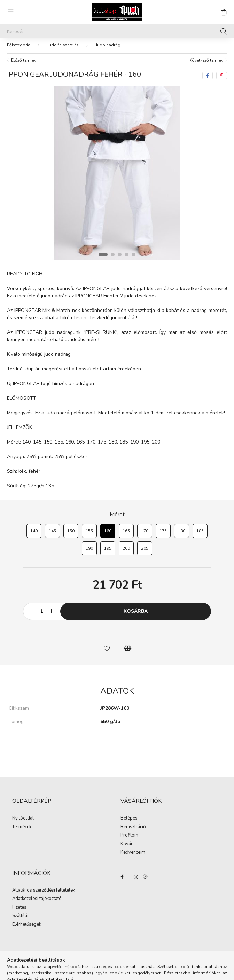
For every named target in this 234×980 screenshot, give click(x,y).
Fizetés (19, 911)
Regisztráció (133, 831)
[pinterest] (222, 79)
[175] (163, 534)
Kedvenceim (133, 856)
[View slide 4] (127, 258)
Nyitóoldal (23, 822)
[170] (145, 534)
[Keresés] (117, 31)
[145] (52, 534)
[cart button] (224, 12)
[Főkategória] (19, 48)
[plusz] (51, 615)
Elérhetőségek (27, 928)
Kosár (127, 848)
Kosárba (136, 615)
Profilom (129, 839)
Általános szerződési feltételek (44, 894)
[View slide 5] (134, 258)
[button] (107, 651)
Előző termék (24, 64)
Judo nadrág (108, 48)
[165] (126, 534)
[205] (145, 552)
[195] (108, 552)
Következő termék (206, 64)
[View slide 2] (113, 258)
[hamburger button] (10, 12)
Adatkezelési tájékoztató (37, 902)
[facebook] (208, 79)
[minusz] (32, 615)
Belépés (129, 822)
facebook (122, 880)
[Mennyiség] (42, 615)
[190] (89, 552)
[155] (89, 534)
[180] (182, 534)
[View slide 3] (120, 258)
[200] (126, 552)
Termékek (22, 831)
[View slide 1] (103, 258)
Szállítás (21, 919)
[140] (34, 534)
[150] (71, 534)
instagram (136, 880)
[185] (200, 534)
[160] (108, 534)
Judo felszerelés (63, 48)
